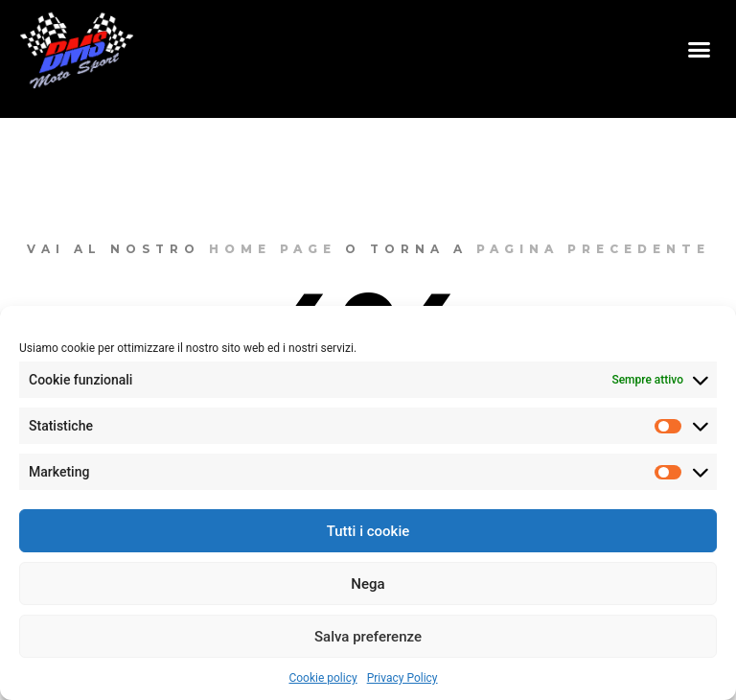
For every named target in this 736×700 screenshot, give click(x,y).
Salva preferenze (368, 637)
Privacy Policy (402, 678)
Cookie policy (322, 678)
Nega (368, 584)
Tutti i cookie (368, 531)
